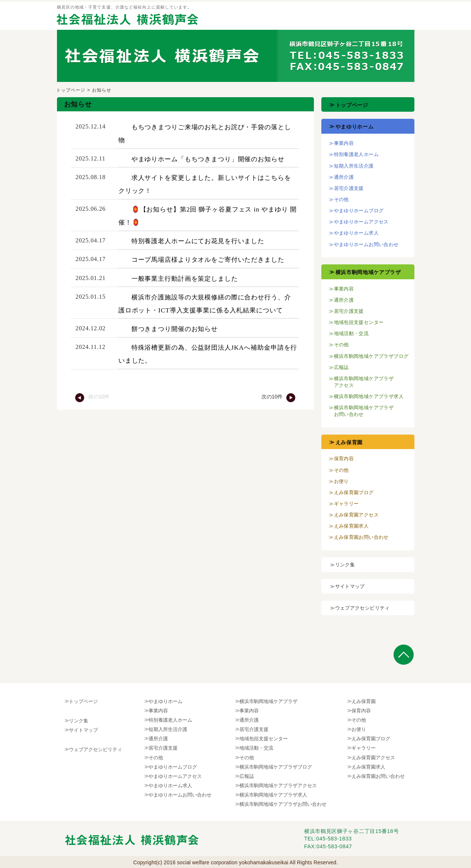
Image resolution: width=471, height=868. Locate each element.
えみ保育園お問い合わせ (361, 537)
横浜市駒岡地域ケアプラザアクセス (278, 786)
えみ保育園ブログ (354, 492)
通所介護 (344, 177)
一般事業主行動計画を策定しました (185, 279)
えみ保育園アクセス (357, 515)
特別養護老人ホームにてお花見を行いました (198, 241)
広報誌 (341, 367)
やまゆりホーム (355, 127)
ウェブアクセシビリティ (362, 608)
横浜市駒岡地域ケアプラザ (368, 272)
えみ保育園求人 (351, 526)
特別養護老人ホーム (357, 154)
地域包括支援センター (359, 322)
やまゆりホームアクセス (361, 222)
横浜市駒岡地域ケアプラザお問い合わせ (283, 804)
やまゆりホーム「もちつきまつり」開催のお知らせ (208, 159)
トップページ (71, 90)
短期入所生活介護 (354, 166)
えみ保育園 (349, 442)
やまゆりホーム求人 (357, 233)
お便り (341, 481)
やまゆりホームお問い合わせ (366, 244)
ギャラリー (346, 504)
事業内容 (344, 143)
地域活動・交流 (351, 333)
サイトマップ (350, 586)
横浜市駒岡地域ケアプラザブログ (371, 356)
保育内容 (344, 459)
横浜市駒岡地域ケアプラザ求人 (369, 396)
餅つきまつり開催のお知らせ (175, 329)
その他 (341, 199)
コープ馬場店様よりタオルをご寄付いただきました (208, 260)
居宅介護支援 (349, 188)
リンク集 (345, 565)
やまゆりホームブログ (359, 211)
